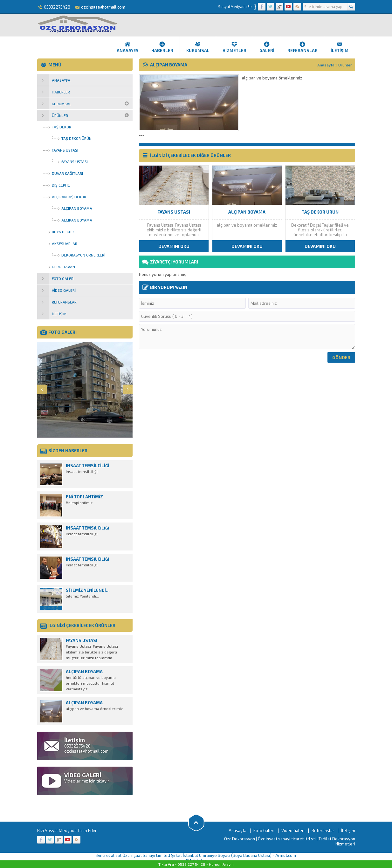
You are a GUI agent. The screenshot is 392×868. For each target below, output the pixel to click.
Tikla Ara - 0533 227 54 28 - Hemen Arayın (196, 864)
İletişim (340, 47)
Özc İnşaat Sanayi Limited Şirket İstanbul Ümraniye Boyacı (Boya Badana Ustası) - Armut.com (209, 855)
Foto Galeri (264, 830)
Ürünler (345, 65)
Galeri (267, 47)
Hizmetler (234, 47)
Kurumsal (198, 47)
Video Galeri (293, 830)
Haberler (162, 47)
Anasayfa (127, 47)
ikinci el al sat (109, 855)
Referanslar (303, 47)
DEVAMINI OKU (174, 246)
